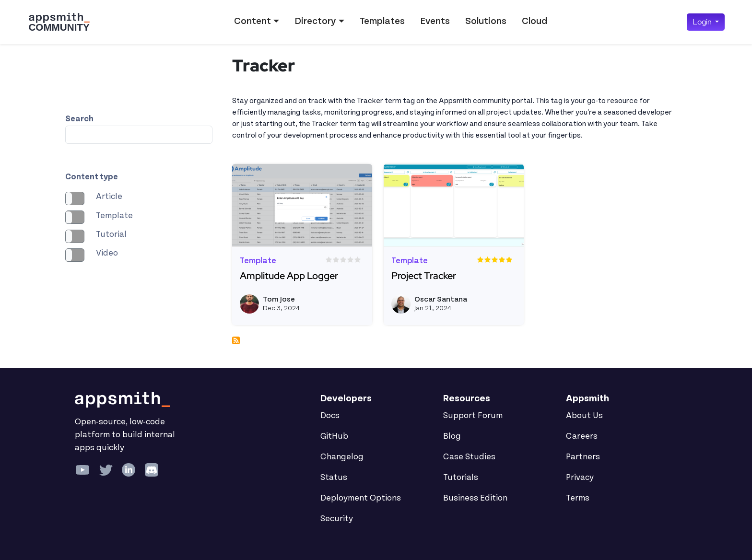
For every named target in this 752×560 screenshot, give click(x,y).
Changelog (342, 457)
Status (334, 478)
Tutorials (461, 478)
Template (114, 216)
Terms (578, 498)
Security (337, 519)
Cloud (535, 21)
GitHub (334, 436)
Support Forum (473, 416)
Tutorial (111, 234)
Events (435, 21)
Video (107, 253)
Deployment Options (361, 498)
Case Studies (469, 457)
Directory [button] (315, 21)
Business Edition (475, 498)
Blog (452, 436)
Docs (330, 416)
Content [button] (253, 21)
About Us (584, 416)
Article (109, 197)
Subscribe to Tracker (236, 340)
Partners (583, 457)
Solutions (486, 21)
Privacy (580, 478)
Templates (382, 21)
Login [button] (703, 22)
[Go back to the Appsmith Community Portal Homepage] (59, 22)
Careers (582, 436)
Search (79, 119)
